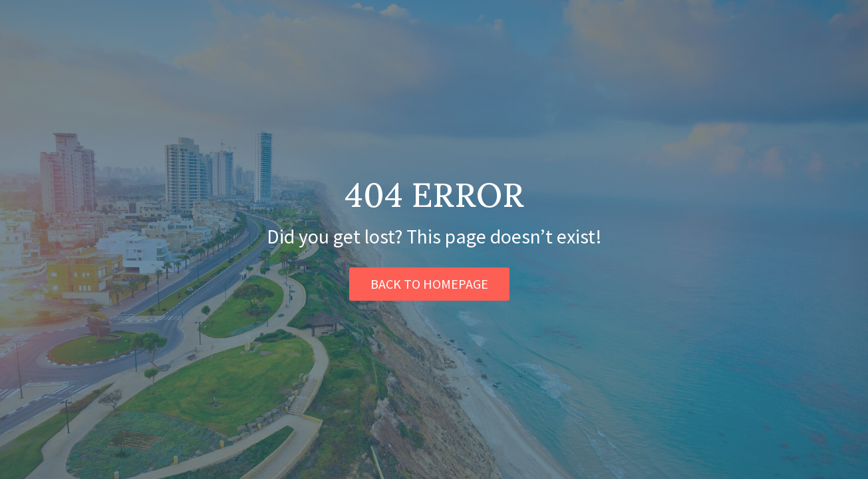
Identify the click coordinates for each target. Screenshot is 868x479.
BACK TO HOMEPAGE (429, 284)
